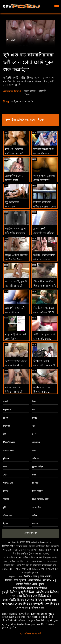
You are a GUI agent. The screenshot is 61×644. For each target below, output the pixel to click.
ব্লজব (34, 475)
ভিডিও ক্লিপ (9, 546)
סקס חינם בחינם (11, 617)
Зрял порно (9, 614)
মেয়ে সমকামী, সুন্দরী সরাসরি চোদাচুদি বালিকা (16, 286)
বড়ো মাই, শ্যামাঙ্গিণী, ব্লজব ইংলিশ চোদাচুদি (16, 339)
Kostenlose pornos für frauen (35, 624)
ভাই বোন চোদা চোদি (22, 101)
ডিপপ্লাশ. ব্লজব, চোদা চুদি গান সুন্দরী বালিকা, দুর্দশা (44, 365)
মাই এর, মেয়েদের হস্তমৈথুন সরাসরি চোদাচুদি (14, 154)
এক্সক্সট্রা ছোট (8, 483)
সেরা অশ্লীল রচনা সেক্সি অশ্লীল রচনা (22, 557)
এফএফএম (36, 442)
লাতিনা (34, 516)
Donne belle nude (43, 614)
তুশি (4, 507)
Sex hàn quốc (44, 620)
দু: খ (34, 434)
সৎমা (5, 467)
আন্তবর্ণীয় (7, 426)
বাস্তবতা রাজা (8, 450)
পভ (33, 426)
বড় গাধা (35, 483)
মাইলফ (34, 418)
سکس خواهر (9, 627)
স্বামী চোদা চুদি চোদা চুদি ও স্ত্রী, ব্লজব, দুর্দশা (44, 339)
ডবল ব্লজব (30, 91)
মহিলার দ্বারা (8, 516)
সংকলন (6, 499)
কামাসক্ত (35, 524)
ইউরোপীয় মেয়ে (9, 442)
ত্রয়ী (4, 434)
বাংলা (34, 450)
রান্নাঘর (6, 491)
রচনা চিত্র (25, 542)
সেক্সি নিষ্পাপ (17, 561)
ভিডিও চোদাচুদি (26, 620)
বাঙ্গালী (43, 91)
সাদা (33, 410)
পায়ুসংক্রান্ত (7, 410)
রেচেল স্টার (36, 507)
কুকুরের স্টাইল (37, 467)
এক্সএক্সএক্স (30, 533)
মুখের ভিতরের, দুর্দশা (40, 499)
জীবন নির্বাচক (37, 491)
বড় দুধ (5, 418)
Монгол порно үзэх (34, 617)
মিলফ (27, 95)
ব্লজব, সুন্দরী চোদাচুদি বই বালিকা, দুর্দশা (44, 233)
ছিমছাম (6, 524)
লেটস (5, 475)
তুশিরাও (6, 459)
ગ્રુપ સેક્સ (24, 614)
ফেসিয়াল (35, 459)
